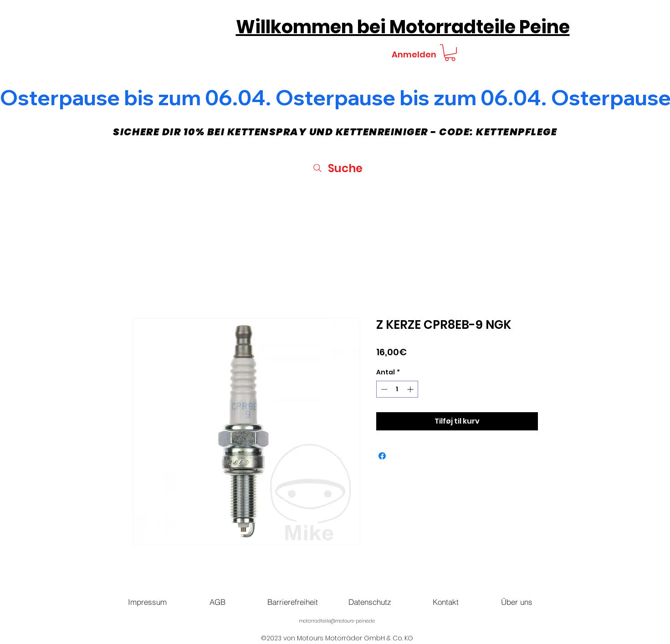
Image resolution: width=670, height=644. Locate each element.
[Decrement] (383, 389)
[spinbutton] (397, 389)
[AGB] (218, 602)
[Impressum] (148, 602)
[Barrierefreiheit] (293, 602)
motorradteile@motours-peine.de (337, 621)
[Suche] (337, 168)
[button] (450, 53)
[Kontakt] (446, 602)
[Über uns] (517, 602)
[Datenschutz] (370, 602)
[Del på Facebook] (382, 456)
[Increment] (411, 389)
